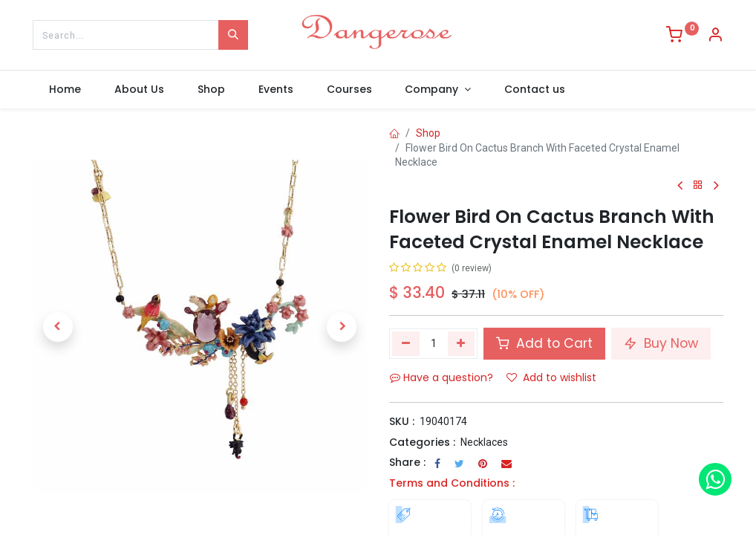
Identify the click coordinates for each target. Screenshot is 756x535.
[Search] (233, 35)
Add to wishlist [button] (551, 377)
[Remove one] (406, 343)
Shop (428, 133)
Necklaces (484, 442)
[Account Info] (715, 36)
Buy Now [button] (661, 343)
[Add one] (462, 343)
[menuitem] (65, 90)
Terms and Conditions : (452, 483)
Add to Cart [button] (544, 343)
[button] (58, 327)
